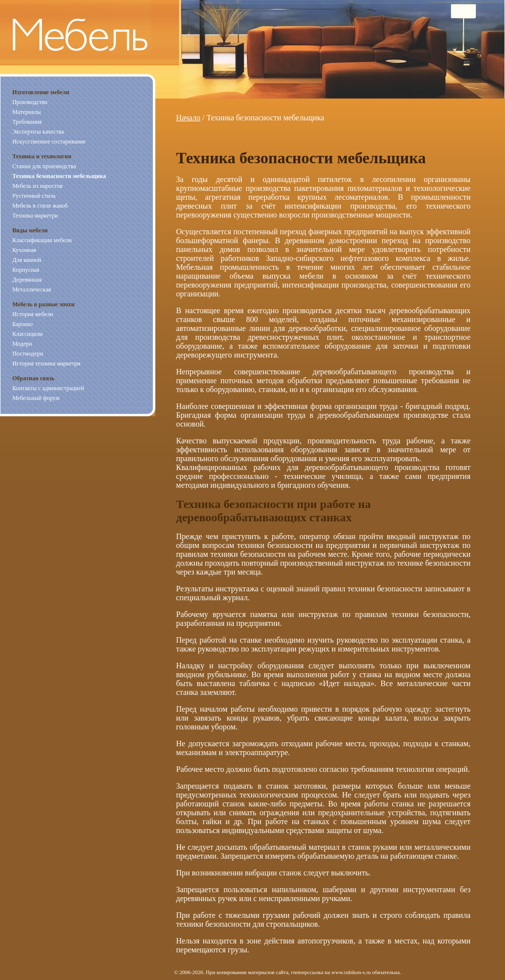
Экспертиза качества (38, 132)
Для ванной (27, 260)
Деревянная (27, 280)
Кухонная (24, 250)
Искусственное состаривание (49, 142)
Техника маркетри (35, 216)
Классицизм (27, 334)
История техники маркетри (46, 363)
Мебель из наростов (37, 186)
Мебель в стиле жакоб (40, 206)
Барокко (22, 324)
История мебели (33, 314)
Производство (30, 102)
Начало (188, 118)
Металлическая (32, 290)
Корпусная (26, 270)
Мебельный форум (36, 398)
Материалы (27, 112)
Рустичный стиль (34, 196)
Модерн (22, 344)
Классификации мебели (42, 240)
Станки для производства (44, 166)
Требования (27, 122)
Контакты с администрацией (48, 388)
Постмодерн (28, 354)
